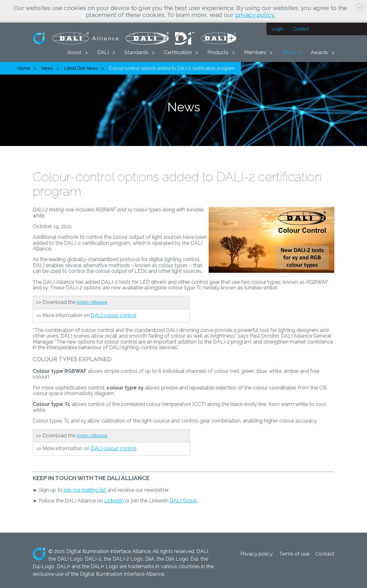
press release (92, 302)
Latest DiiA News (81, 68)
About (74, 52)
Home (24, 68)
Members (255, 52)
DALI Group (183, 501)
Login (277, 29)
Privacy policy (257, 554)
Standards (136, 52)
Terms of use (294, 554)
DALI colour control (114, 315)
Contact (301, 29)
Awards (319, 52)
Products (218, 52)
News (288, 52)
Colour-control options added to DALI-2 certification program (172, 68)
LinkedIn (114, 501)
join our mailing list (85, 490)
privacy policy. (255, 15)
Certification (178, 52)
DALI (103, 52)
